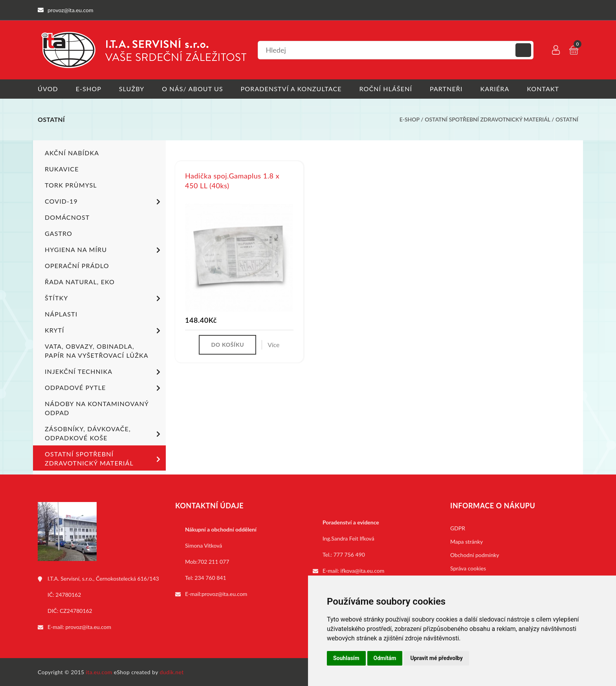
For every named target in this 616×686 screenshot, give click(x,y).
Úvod (48, 89)
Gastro (59, 233)
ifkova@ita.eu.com (363, 570)
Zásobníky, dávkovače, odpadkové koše (104, 433)
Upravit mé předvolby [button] (436, 658)
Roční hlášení (386, 89)
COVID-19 (104, 202)
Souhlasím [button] (346, 658)
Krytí (104, 331)
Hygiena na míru (104, 250)
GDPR (458, 528)
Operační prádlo (77, 265)
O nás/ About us (193, 89)
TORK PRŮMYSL (71, 185)
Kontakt (543, 89)
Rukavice (62, 168)
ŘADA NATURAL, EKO (80, 281)
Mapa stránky (467, 541)
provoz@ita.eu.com (88, 626)
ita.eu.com (99, 672)
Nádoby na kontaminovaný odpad (97, 408)
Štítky (104, 298)
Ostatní (567, 119)
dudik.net (172, 672)
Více (273, 345)
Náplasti (61, 314)
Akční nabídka (72, 152)
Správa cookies (468, 568)
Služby (132, 89)
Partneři (447, 89)
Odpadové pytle (104, 388)
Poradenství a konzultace (291, 89)
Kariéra (495, 89)
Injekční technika (104, 372)
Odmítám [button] (385, 658)
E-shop (89, 89)
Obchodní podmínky (475, 555)
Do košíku (227, 345)
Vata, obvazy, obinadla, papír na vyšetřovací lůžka (97, 350)
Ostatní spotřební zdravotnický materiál (487, 119)
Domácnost (67, 217)
